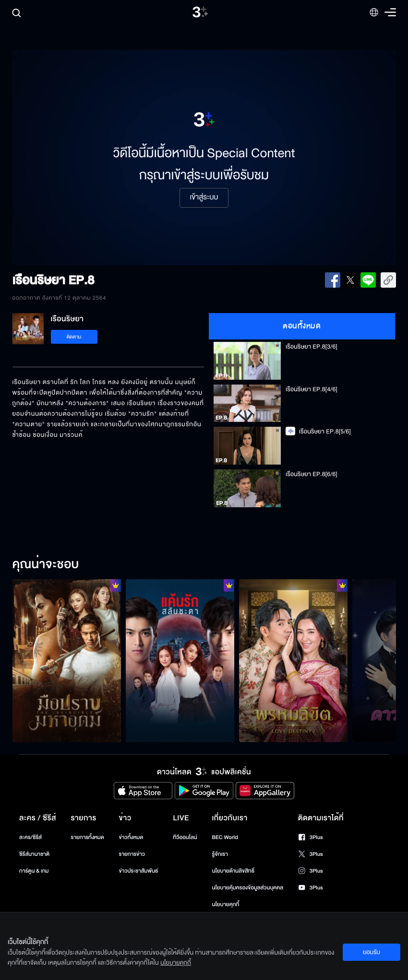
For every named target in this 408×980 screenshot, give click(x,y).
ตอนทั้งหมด (302, 326)
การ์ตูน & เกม (34, 871)
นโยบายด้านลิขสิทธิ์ (234, 871)
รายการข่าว (132, 854)
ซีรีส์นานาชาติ (34, 854)
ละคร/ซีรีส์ (30, 837)
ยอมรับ (372, 952)
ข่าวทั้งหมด (131, 837)
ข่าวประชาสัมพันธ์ (139, 871)
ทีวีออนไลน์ (185, 837)
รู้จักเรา (220, 854)
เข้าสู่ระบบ (204, 198)
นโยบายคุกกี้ (226, 904)
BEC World (225, 837)
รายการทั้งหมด (88, 837)
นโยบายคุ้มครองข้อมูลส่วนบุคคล (248, 888)
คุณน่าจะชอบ (46, 565)
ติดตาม (74, 337)
